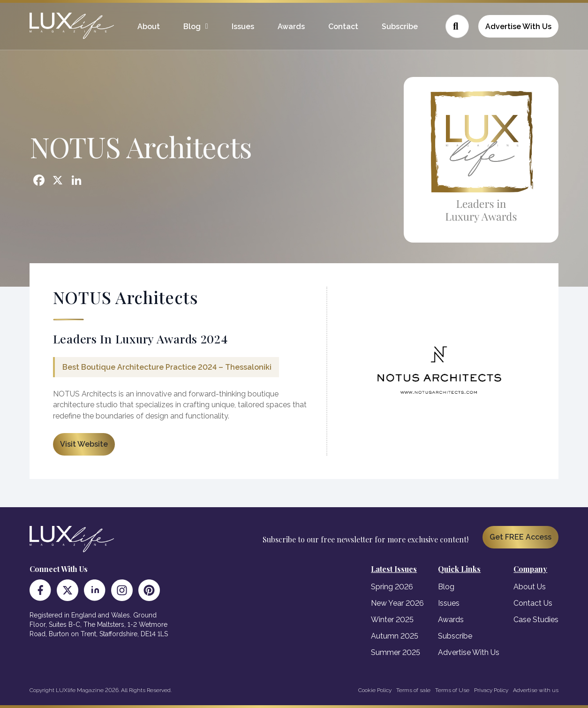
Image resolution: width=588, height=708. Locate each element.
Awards (291, 27)
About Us (530, 587)
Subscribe (400, 27)
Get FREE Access (520, 537)
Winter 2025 (392, 620)
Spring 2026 (392, 587)
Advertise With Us (518, 27)
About (149, 27)
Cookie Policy (375, 690)
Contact (343, 27)
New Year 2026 (397, 603)
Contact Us (533, 603)
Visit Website (84, 444)
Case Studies (536, 620)
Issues (243, 27)
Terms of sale (413, 690)
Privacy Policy (491, 690)
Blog (192, 27)
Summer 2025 (396, 652)
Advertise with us (536, 690)
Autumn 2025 (395, 636)
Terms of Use (452, 690)
